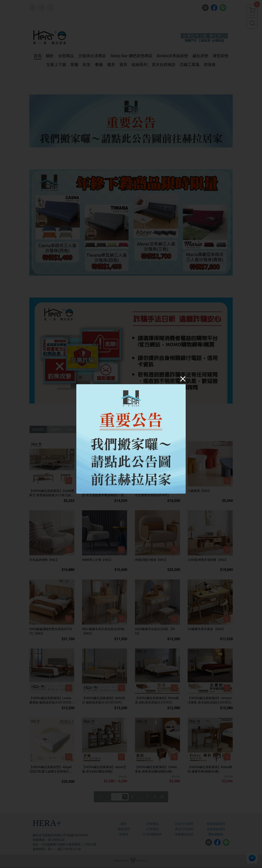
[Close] (183, 379)
